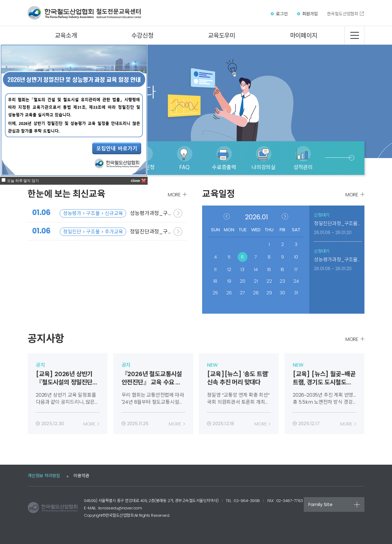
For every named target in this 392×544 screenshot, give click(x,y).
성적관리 (303, 167)
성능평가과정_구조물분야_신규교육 (100, 213)
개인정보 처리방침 (44, 476)
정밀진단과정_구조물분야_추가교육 (100, 231)
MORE (174, 195)
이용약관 (81, 476)
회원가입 (310, 14)
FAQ (184, 167)
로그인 (282, 14)
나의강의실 (264, 167)
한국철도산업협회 (343, 14)
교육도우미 (222, 36)
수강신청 (142, 36)
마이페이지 (304, 36)
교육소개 (66, 36)
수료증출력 (224, 167)
